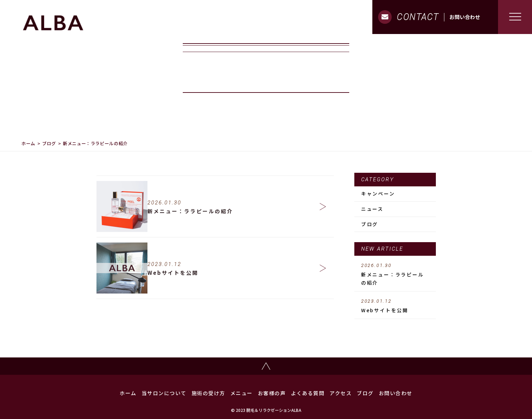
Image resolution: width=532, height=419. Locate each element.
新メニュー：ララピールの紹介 (395, 274)
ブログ (49, 143)
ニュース (372, 209)
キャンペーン (378, 194)
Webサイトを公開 (395, 306)
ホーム (28, 143)
